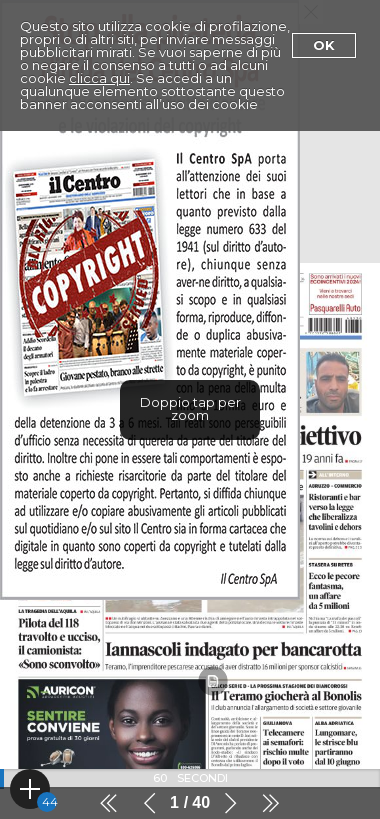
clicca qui (99, 78)
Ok (324, 45)
